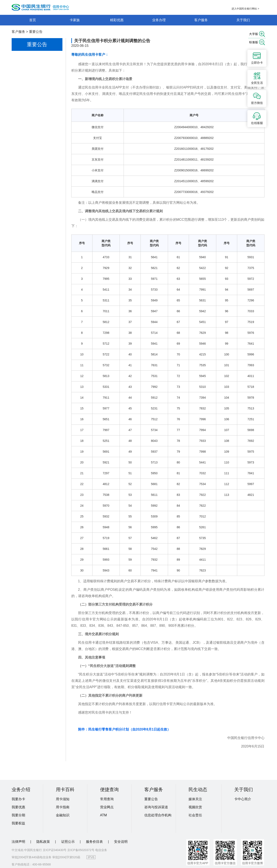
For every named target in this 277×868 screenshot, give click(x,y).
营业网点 (107, 807)
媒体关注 (195, 799)
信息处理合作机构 (158, 815)
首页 (33, 20)
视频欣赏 (195, 807)
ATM (104, 815)
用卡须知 (63, 799)
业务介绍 (21, 790)
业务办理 (159, 20)
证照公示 (68, 842)
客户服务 (201, 20)
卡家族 (75, 20)
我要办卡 (18, 799)
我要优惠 (18, 807)
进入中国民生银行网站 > (245, 9)
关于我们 (243, 20)
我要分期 (18, 815)
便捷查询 (109, 790)
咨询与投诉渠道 (156, 807)
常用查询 (107, 799)
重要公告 (36, 32)
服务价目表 (95, 842)
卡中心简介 (243, 799)
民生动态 (198, 790)
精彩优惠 (117, 20)
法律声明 (19, 842)
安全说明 (121, 842)
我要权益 (18, 823)
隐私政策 (44, 842)
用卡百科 (65, 790)
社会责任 (195, 815)
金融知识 (63, 815)
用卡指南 (63, 807)
